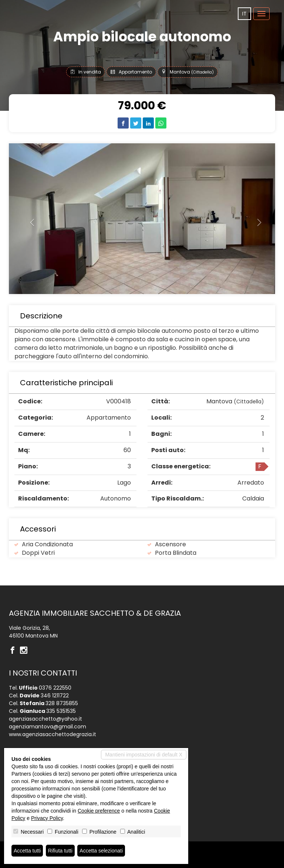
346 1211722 (55, 696)
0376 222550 (55, 688)
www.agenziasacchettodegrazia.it (53, 734)
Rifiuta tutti (60, 851)
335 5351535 (61, 711)
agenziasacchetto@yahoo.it (45, 719)
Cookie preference (99, 811)
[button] (29, 219)
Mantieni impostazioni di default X (144, 755)
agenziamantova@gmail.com (48, 727)
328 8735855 (62, 703)
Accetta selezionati (101, 851)
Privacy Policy (47, 818)
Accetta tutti (27, 851)
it (244, 14)
